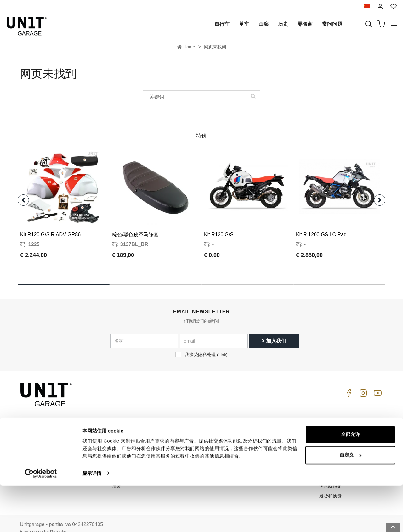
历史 (283, 24)
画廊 (264, 24)
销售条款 (328, 438)
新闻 (186, 458)
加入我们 (274, 332)
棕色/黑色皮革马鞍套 (135, 226)
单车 (244, 24)
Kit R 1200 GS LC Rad (321, 226)
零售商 (305, 24)
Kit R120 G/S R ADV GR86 (50, 226)
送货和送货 (331, 458)
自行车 (222, 24)
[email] (214, 333)
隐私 (117, 448)
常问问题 (332, 24)
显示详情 (92, 520)
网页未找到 (215, 47)
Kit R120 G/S (219, 226)
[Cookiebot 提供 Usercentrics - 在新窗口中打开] (41, 520)
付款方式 (328, 448)
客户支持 (259, 438)
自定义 (351, 501)
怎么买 (257, 428)
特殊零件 (190, 438)
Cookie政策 (124, 458)
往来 (255, 458)
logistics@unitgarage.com (59, 428)
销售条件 (328, 428)
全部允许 (350, 481)
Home (186, 47)
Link (222, 346)
